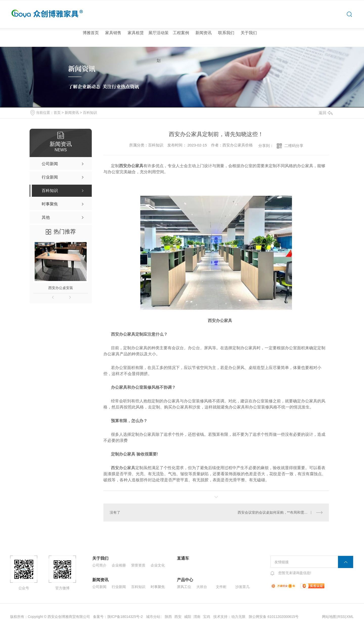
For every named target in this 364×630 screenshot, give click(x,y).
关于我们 (249, 33)
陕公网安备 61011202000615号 (274, 617)
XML (350, 617)
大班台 (202, 587)
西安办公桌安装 (61, 288)
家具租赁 (136, 33)
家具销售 (113, 33)
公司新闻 (99, 587)
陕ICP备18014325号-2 (125, 617)
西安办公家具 (123, 468)
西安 (178, 617)
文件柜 (221, 587)
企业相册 (119, 565)
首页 (57, 113)
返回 (326, 113)
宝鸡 (207, 617)
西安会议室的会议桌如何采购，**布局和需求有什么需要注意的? (280, 512)
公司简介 (99, 565)
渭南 (197, 617)
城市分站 (153, 617)
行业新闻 (119, 587)
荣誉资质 (138, 565)
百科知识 (90, 113)
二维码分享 (294, 146)
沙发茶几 (242, 587)
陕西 (168, 617)
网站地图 (329, 617)
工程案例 (181, 33)
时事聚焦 (158, 587)
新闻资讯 (203, 33)
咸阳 (188, 617)
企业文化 (158, 565)
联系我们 (226, 33)
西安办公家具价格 (238, 145)
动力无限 (238, 617)
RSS (341, 617)
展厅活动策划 (158, 47)
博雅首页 (91, 33)
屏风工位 (184, 587)
